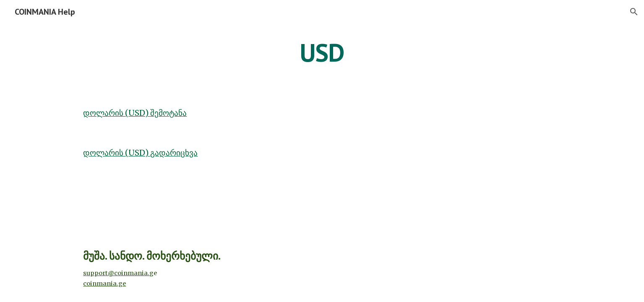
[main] (322, 52)
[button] (634, 12)
